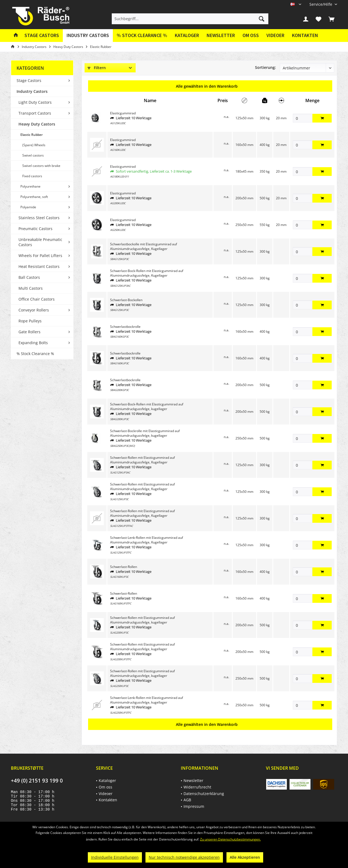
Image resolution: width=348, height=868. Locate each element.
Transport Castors (35, 113)
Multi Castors (31, 288)
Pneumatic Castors (35, 229)
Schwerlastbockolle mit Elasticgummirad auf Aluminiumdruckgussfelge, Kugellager (144, 246)
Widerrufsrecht (197, 787)
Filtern (97, 68)
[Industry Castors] (88, 36)
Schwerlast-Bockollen (126, 300)
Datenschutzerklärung (204, 794)
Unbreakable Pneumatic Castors (40, 242)
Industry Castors (32, 91)
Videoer (275, 35)
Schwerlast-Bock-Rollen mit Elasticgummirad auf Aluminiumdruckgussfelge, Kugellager (147, 273)
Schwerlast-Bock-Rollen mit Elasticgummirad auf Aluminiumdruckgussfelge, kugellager (147, 407)
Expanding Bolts (33, 343)
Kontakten (305, 35)
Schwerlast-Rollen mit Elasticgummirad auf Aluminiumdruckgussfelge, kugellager (142, 620)
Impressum (194, 806)
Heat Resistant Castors (39, 266)
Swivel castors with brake (41, 166)
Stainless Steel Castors (39, 218)
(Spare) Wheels (34, 145)
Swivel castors (33, 155)
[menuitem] (321, 4)
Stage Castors (29, 80)
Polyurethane (30, 186)
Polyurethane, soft (34, 197)
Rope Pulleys (30, 321)
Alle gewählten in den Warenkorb (207, 86)
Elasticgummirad (123, 113)
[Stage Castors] (42, 36)
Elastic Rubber (32, 135)
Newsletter (221, 35)
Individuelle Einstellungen (115, 857)
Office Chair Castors (37, 299)
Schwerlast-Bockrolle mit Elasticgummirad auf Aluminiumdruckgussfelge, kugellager (145, 433)
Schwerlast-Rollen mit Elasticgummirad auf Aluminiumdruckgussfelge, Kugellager (142, 460)
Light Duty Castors (35, 102)
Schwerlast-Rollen (124, 567)
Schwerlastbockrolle (125, 327)
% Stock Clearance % (35, 354)
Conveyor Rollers (34, 310)
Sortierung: (265, 67)
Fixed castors (32, 176)
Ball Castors (29, 277)
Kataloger (187, 35)
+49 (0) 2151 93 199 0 (37, 781)
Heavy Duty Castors (37, 124)
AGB (187, 800)
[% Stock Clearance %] (142, 36)
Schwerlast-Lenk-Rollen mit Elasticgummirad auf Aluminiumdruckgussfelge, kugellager (147, 700)
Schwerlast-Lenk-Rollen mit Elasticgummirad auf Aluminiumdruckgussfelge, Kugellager (147, 540)
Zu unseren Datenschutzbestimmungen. (230, 839)
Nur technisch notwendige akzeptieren (184, 857)
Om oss (251, 35)
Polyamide (28, 207)
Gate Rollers (29, 332)
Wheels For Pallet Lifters (40, 256)
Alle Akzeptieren (245, 857)
